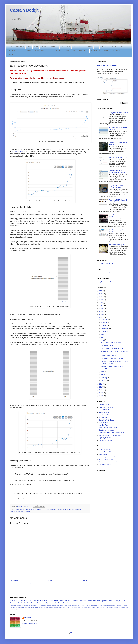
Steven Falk (66, 607)
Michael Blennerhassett (109, 605)
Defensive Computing (106, 407)
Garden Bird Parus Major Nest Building (112, 433)
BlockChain (66, 46)
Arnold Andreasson (97, 603)
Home (10, 46)
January (104, 381)
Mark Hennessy (98, 605)
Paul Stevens (14, 607)
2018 (101, 314)
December (105, 320)
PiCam (50, 51)
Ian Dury (70, 605)
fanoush (116, 607)
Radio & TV (83, 51)
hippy (120, 607)
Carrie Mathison (119, 603)
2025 (101, 294)
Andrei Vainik (88, 603)
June (103, 337)
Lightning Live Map (105, 438)
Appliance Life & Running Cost (109, 462)
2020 (101, 308)
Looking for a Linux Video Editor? (112, 359)
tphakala (105, 601)
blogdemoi (100, 607)
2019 (101, 311)
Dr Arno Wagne (40, 605)
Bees (36, 46)
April (103, 372)
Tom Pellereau (88, 607)
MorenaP (54, 603)
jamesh (123, 607)
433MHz (11, 55)
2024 (101, 297)
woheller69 (65, 603)
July (103, 334)
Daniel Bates (25, 605)
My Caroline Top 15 (105, 282)
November (105, 323)
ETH (47, 509)
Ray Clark (20, 607)
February (104, 378)
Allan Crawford (80, 603)
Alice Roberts (72, 603)
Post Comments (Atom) (27, 584)
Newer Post (14, 580)
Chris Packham (22, 603)
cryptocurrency (38, 509)
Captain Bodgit (24, 10)
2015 (101, 387)
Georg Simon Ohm (54, 605)
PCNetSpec (125, 605)
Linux (21, 51)
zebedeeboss (13, 609)
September (105, 328)
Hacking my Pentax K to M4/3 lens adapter (117, 186)
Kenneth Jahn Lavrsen (94, 601)
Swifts (106, 51)
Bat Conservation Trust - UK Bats (110, 435)
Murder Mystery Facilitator (107, 457)
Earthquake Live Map (106, 440)
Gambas (104, 46)
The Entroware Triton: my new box (112, 348)
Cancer (89, 46)
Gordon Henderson (38, 601)
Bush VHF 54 (78, 46)
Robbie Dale (27, 607)
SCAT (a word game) (106, 460)
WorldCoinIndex (25, 511)
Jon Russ (71, 601)
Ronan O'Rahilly (113, 601)
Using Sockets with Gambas (118, 113)
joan (127, 607)
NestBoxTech (81, 601)
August (104, 331)
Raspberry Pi (96, 51)
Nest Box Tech (104, 425)
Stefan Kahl (52, 607)
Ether (51, 509)
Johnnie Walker (84, 605)
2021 (101, 306)
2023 (101, 300)
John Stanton (76, 605)
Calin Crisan (14, 603)
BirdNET (54, 46)
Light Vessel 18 (104, 415)
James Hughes (46, 603)
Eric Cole (46, 605)
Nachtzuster (54, 601)
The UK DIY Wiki (104, 410)
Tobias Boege (73, 607)
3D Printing (116, 51)
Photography (40, 51)
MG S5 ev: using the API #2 (108, 65)
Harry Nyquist (63, 605)
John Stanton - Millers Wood (108, 428)
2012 (101, 396)
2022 (101, 303)
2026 (101, 291)
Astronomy (20, 46)
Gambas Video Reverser (109, 356)
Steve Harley (59, 607)
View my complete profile (30, 623)
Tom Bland (80, 607)
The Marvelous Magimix (117, 245)
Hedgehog (12, 51)
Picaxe (58, 51)
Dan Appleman (17, 605)
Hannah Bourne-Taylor (34, 603)
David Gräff (32, 605)
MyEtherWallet (15, 511)
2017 (101, 317)
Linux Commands (105, 449)
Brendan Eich (106, 603)
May (103, 340)
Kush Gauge (103, 454)
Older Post (85, 580)
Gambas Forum (104, 405)
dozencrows (110, 607)
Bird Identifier (103, 417)
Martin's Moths (104, 423)
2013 (101, 393)
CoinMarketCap (28, 509)
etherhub (71, 509)
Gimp (122, 46)
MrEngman (119, 605)
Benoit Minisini (124, 601)
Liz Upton (91, 605)
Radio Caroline (70, 51)
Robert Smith (34, 607)
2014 (101, 390)
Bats (29, 46)
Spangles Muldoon (43, 607)
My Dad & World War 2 (106, 264)
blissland (94, 607)
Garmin (114, 46)
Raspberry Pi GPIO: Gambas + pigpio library (117, 171)
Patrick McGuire (18, 601)
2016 (101, 384)
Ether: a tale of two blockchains (111, 343)
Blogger (73, 633)
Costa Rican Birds (105, 465)
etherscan (78, 509)
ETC (44, 509)
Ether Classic (57, 509)
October (104, 325)
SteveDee (28, 618)
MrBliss (59, 603)
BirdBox (44, 46)
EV (97, 46)
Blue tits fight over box (106, 430)
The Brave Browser (107, 345)
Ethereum (65, 509)
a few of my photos (105, 273)
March (103, 375)
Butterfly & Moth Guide (106, 420)
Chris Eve (63, 601)
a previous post (17, 152)
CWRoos (112, 603)
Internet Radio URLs (106, 452)
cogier (105, 607)
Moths (29, 51)
